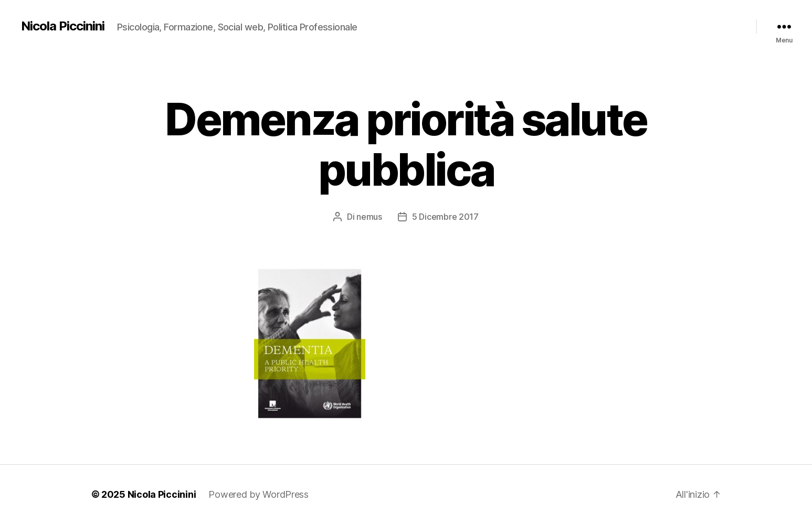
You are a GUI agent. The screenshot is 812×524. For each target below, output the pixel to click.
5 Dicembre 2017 (445, 217)
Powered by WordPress (259, 494)
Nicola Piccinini (63, 26)
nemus (369, 217)
